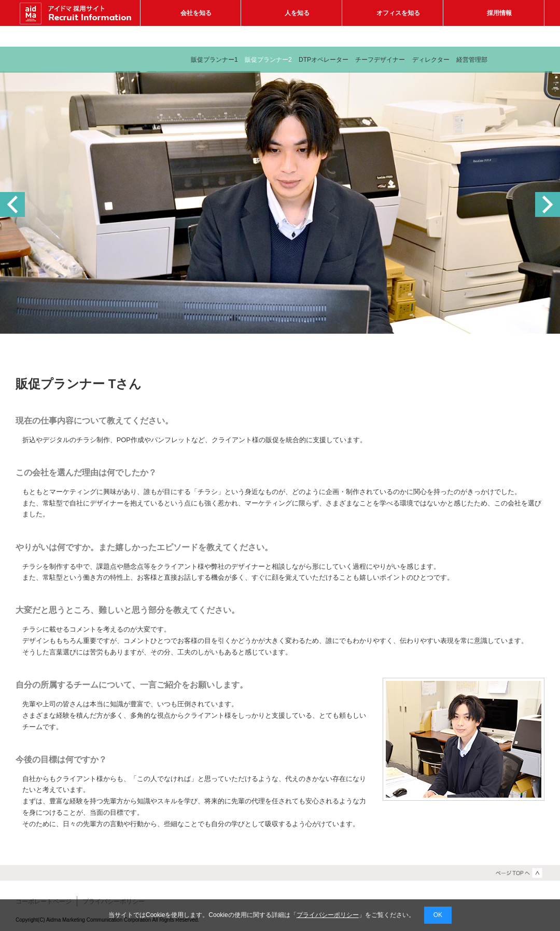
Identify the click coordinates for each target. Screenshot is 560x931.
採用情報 (499, 13)
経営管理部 (472, 60)
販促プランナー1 (214, 60)
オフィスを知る (398, 13)
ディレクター (431, 60)
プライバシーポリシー (328, 915)
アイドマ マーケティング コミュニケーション (78, 13)
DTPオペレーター (324, 60)
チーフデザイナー (380, 60)
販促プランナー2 (268, 60)
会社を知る (196, 13)
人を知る (297, 13)
